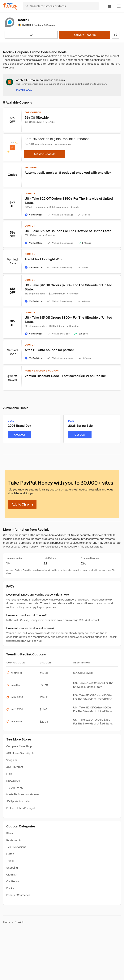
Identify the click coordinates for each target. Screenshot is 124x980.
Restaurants (14, 840)
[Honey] (11, 6)
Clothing (11, 875)
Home (7, 922)
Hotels (10, 854)
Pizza (10, 833)
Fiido (9, 774)
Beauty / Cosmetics (18, 895)
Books (10, 888)
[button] (119, 6)
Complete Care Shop (19, 746)
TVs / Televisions (16, 847)
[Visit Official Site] (116, 35)
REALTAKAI (13, 781)
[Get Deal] (19, 435)
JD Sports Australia (18, 801)
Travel (10, 861)
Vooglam (12, 760)
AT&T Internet (15, 767)
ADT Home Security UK (20, 753)
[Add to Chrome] (22, 504)
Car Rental (13, 881)
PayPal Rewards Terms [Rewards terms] (37, 144)
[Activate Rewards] (85, 35)
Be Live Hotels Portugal (20, 808)
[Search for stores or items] (61, 6)
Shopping (12, 868)
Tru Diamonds (15, 788)
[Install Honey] (24, 90)
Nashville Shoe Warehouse (22, 794)
